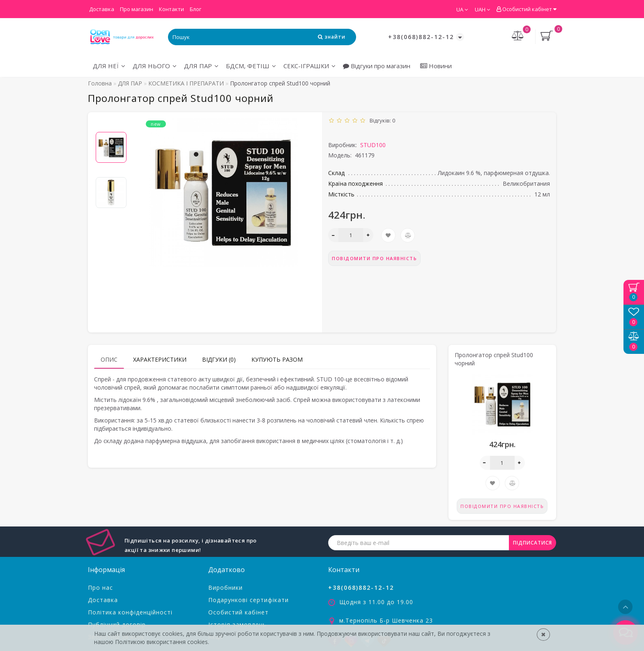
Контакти (171, 9)
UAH (482, 9)
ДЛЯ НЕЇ (109, 66)
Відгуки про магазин (377, 66)
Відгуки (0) (219, 359)
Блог (195, 9)
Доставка (102, 9)
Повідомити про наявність (374, 258)
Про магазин (137, 9)
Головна (100, 83)
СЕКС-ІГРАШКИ (309, 66)
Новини (436, 66)
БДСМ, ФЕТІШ (251, 66)
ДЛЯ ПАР (201, 66)
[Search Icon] (332, 37)
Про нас (100, 588)
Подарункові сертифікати (248, 600)
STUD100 (373, 145)
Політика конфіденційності (130, 612)
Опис (109, 359)
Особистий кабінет (526, 9)
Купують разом (277, 359)
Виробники (225, 588)
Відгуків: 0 (381, 120)
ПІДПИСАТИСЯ (532, 543)
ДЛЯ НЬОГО (155, 66)
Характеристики (160, 359)
